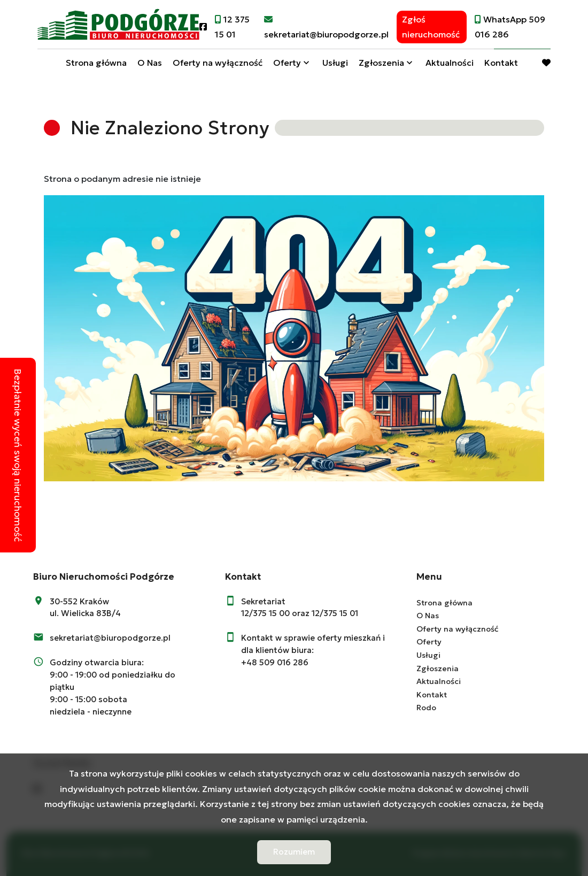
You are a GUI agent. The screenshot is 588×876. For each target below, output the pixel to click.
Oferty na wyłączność (218, 66)
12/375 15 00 (265, 613)
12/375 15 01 (335, 613)
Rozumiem (294, 852)
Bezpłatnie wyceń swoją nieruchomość (18, 455)
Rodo (426, 708)
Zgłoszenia (381, 66)
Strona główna (96, 66)
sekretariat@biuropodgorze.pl (110, 638)
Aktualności (450, 66)
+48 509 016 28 (272, 662)
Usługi (335, 66)
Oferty (287, 66)
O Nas (150, 66)
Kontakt (501, 66)
